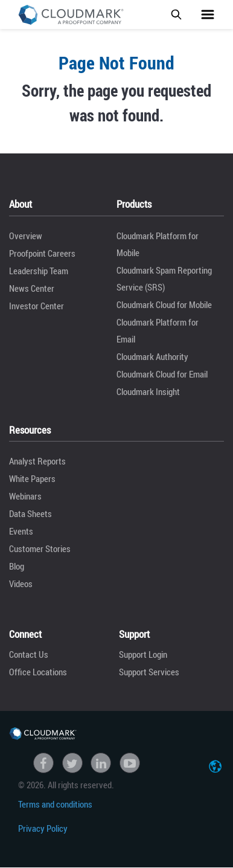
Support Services (149, 672)
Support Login (143, 654)
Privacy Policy (43, 828)
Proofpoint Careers (42, 253)
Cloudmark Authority (152, 356)
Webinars (25, 496)
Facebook (43, 763)
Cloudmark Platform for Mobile (158, 244)
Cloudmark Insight (148, 391)
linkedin (101, 763)
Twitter (72, 763)
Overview (26, 236)
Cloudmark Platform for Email (158, 330)
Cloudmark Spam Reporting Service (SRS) (164, 278)
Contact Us (29, 654)
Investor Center (37, 306)
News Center (32, 288)
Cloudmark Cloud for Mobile (164, 304)
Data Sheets (30, 513)
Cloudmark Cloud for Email (162, 374)
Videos (21, 583)
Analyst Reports (37, 461)
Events (21, 531)
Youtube (130, 763)
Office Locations (38, 672)
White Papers (32, 478)
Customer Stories (40, 548)
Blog (17, 566)
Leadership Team (39, 271)
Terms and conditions (55, 804)
